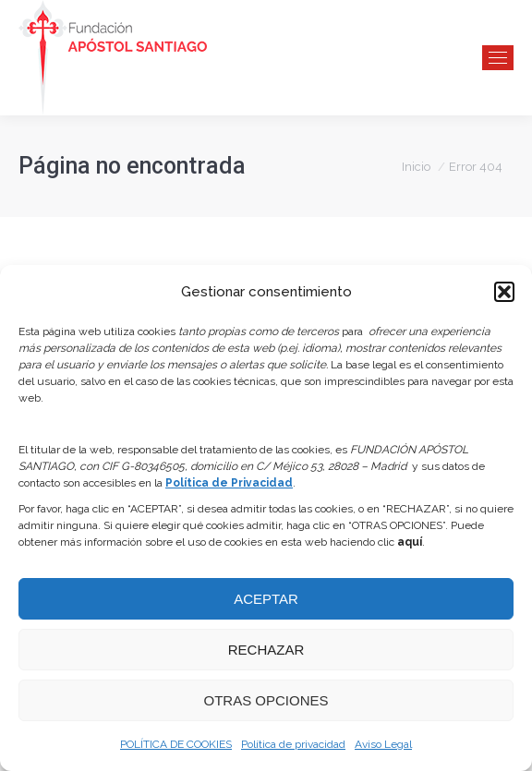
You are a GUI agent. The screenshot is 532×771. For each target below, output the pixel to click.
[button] (504, 292)
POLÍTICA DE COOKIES (176, 744)
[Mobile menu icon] (498, 58)
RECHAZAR (266, 650)
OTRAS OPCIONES (266, 700)
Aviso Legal (383, 744)
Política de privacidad (293, 744)
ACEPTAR (266, 599)
